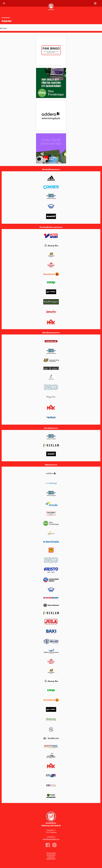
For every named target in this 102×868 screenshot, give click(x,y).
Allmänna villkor (51, 853)
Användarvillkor (51, 855)
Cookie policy (51, 857)
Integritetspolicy (51, 859)
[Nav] (4, 3)
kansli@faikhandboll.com (51, 839)
